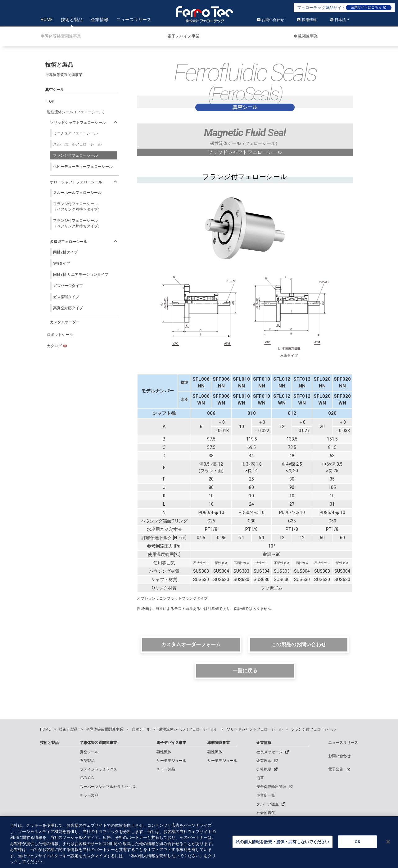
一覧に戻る (245, 671)
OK (357, 845)
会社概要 (264, 769)
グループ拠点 (268, 804)
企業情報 (100, 20)
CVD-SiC (87, 778)
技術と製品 (72, 20)
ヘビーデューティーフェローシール (83, 167)
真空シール (89, 752)
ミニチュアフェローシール (75, 133)
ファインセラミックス (98, 769)
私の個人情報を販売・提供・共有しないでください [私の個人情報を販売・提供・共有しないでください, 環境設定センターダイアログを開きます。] (283, 845)
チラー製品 (89, 795)
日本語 (340, 20)
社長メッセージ (269, 752)
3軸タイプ (62, 263)
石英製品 (87, 761)
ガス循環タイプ (66, 297)
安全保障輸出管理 (271, 787)
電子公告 (336, 769)
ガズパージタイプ (68, 286)
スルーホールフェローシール (77, 144)
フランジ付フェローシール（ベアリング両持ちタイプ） (77, 207)
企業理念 (264, 761)
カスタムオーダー (65, 322)
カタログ (57, 346)
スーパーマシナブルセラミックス (108, 787)
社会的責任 (266, 813)
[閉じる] (388, 844)
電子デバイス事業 (171, 743)
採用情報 (307, 20)
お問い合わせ (270, 20)
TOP (50, 101)
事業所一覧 (266, 795)
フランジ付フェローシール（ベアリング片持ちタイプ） (77, 223)
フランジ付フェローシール (75, 155)
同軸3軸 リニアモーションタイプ (81, 275)
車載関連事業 (219, 743)
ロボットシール (60, 335)
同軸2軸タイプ (65, 252)
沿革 (260, 778)
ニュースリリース (134, 20)
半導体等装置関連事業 (98, 743)
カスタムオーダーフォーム (191, 644)
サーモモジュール (171, 761)
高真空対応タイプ (68, 308)
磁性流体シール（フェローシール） (77, 112)
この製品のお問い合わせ (299, 644)
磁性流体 (164, 752)
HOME (47, 20)
